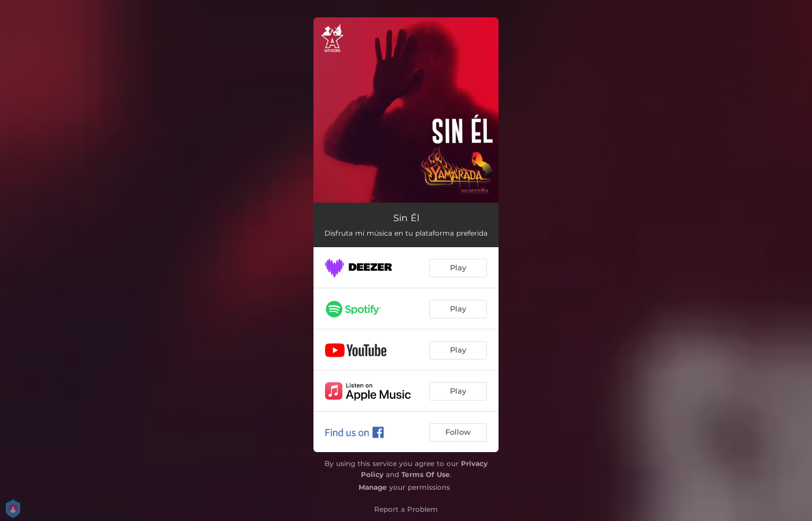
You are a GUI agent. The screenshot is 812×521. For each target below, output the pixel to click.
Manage (373, 487)
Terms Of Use (426, 474)
